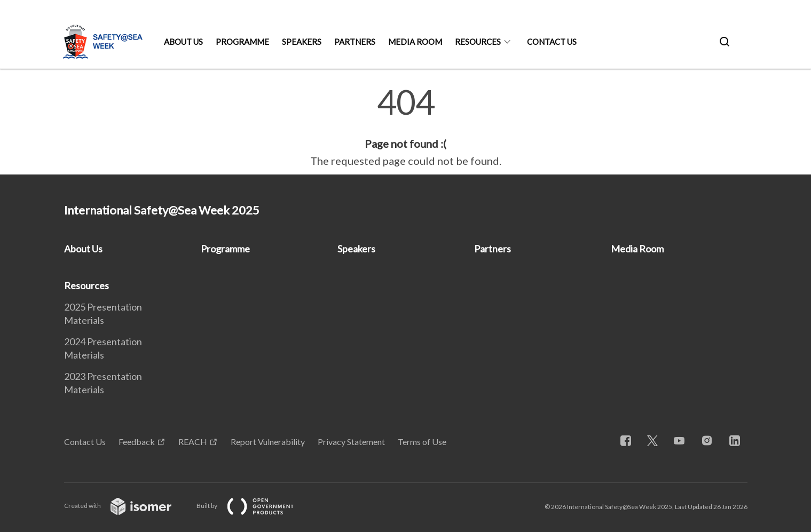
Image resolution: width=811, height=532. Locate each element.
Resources (478, 42)
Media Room (415, 42)
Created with (126, 506)
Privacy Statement (351, 442)
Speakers (302, 42)
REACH (193, 442)
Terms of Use (422, 442)
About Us (183, 42)
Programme (242, 42)
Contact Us (552, 42)
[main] (405, 127)
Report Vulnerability (268, 442)
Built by (254, 506)
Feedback (137, 442)
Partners (355, 42)
